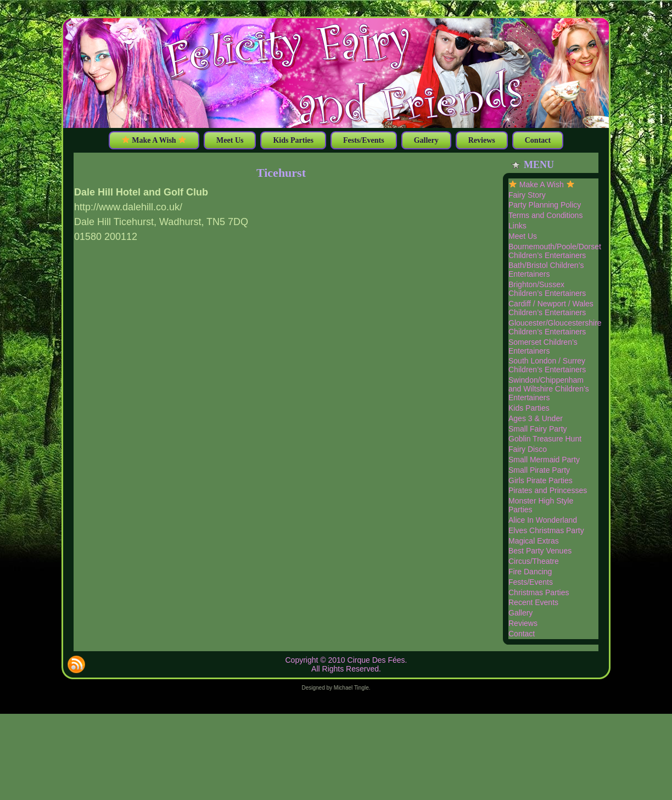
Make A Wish (542, 184)
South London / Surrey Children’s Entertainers (547, 365)
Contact (522, 634)
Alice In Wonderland (543, 520)
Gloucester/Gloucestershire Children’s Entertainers (555, 327)
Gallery (520, 613)
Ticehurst (281, 173)
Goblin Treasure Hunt (545, 439)
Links (517, 226)
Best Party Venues (540, 551)
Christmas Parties (539, 592)
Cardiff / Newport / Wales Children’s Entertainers (551, 308)
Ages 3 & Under (536, 418)
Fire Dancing (530, 572)
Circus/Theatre (534, 561)
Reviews (523, 623)
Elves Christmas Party (546, 530)
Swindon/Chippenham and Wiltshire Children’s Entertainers (549, 389)
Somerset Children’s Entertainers (543, 346)
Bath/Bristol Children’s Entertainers (546, 270)
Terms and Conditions (545, 215)
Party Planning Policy (545, 205)
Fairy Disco (528, 449)
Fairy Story (527, 195)
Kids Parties (529, 408)
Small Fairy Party (538, 429)
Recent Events (533, 602)
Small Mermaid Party (544, 460)
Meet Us (523, 236)
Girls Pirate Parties (541, 480)
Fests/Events (531, 582)
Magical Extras (534, 541)
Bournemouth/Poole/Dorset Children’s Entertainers (555, 251)
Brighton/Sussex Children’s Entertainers (547, 289)
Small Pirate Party (539, 470)
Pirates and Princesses (548, 490)
